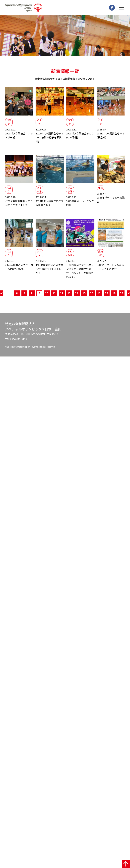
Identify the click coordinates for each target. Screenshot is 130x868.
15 (84, 298)
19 (114, 298)
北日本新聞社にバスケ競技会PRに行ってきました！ (50, 271)
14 (77, 298)
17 (99, 298)
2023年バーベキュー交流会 (111, 200)
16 (92, 298)
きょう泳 (40, 192)
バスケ (9, 123)
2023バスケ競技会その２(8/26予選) (80, 135)
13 (69, 298)
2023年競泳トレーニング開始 (80, 204)
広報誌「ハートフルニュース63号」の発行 (111, 269)
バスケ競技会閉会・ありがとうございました (19, 204)
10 (47, 298)
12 (62, 298)
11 (54, 298)
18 (107, 298)
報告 (101, 190)
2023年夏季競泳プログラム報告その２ (50, 204)
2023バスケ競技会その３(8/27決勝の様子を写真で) (50, 137)
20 (122, 298)
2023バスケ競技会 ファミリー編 (19, 135)
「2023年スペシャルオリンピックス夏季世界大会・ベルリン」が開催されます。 (80, 273)
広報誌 (101, 257)
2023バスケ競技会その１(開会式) (111, 135)
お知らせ (71, 257)
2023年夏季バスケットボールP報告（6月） (19, 269)
